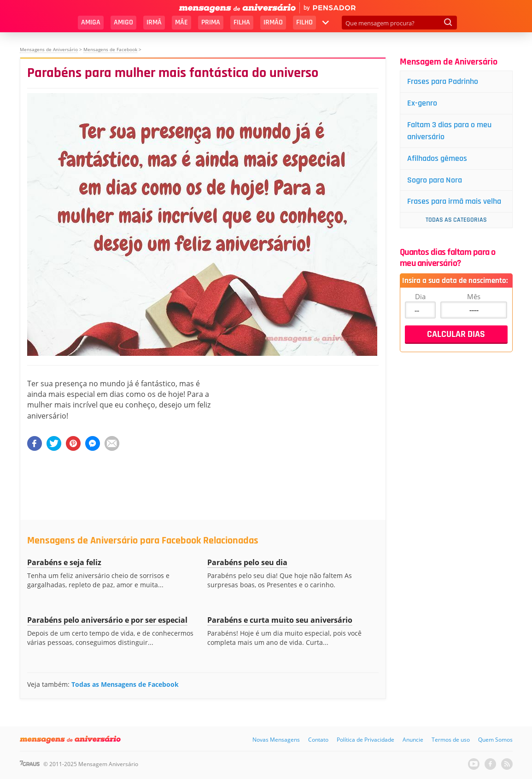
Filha (242, 22)
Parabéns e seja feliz (64, 562)
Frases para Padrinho (443, 81)
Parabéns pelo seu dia (247, 562)
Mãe (181, 22)
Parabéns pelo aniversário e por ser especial (107, 620)
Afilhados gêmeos (437, 158)
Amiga (91, 22)
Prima (211, 22)
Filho (304, 22)
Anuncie (413, 740)
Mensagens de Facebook (110, 49)
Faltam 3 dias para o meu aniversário (449, 131)
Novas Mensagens (276, 740)
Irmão (273, 22)
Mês (474, 296)
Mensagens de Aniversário (49, 49)
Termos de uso (451, 740)
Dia (420, 296)
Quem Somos (495, 740)
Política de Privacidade (365, 740)
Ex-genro (422, 103)
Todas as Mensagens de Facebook (125, 684)
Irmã (154, 22)
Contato (318, 740)
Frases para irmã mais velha (454, 201)
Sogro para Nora (435, 180)
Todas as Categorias (456, 220)
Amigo (123, 22)
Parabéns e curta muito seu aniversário (280, 620)
